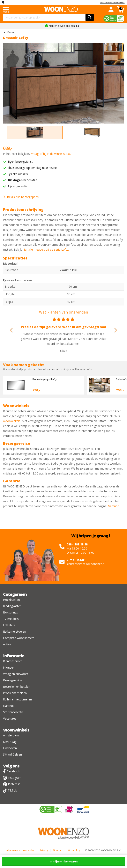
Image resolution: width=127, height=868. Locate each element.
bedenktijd (22, 180)
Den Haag (10, 742)
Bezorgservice (13, 680)
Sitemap (58, 850)
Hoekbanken (11, 600)
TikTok (12, 790)
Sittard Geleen (12, 754)
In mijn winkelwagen (64, 861)
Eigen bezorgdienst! (20, 161)
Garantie (114, 506)
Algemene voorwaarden (20, 850)
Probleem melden (15, 693)
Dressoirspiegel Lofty (45, 379)
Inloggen (9, 667)
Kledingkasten (12, 606)
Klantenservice (13, 661)
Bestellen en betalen (17, 687)
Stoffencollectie (13, 712)
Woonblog (74, 850)
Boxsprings (10, 612)
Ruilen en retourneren (17, 699)
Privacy (44, 850)
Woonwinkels (16, 730)
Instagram (15, 778)
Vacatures (10, 718)
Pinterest (14, 784)
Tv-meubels (11, 619)
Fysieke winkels (18, 174)
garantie (17, 186)
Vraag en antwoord (16, 674)
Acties (7, 644)
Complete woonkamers (19, 638)
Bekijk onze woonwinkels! (112, 2)
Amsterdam (11, 735)
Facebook (13, 771)
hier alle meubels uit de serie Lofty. (46, 249)
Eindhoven (10, 748)
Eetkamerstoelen (14, 631)
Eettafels (9, 625)
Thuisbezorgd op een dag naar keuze (32, 168)
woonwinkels (12, 421)
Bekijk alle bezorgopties (21, 197)
